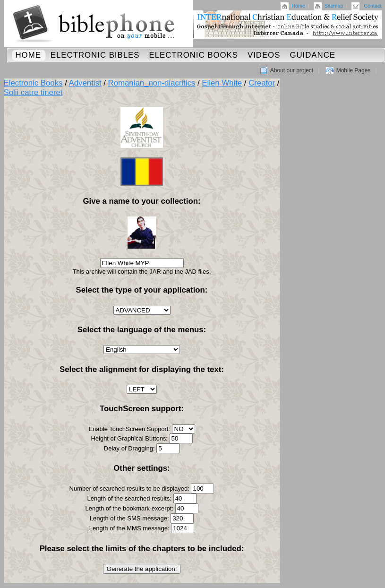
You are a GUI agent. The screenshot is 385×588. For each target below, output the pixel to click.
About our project (292, 70)
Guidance (312, 55)
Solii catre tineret (33, 92)
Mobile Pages (354, 70)
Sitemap (334, 6)
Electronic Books (193, 55)
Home (298, 6)
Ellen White (222, 83)
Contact (372, 6)
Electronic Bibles (95, 55)
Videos (264, 55)
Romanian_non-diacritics (152, 83)
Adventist (85, 83)
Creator (262, 83)
